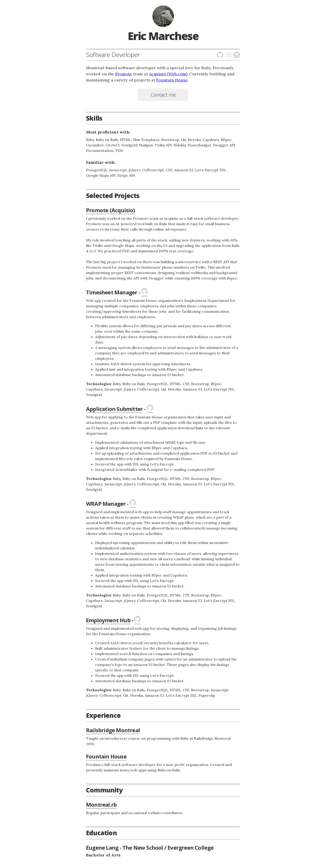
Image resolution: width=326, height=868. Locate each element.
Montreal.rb (101, 805)
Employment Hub (108, 620)
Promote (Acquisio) (111, 210)
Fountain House (172, 80)
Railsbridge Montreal (113, 730)
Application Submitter (114, 409)
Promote (124, 74)
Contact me (163, 95)
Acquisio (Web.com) (168, 74)
